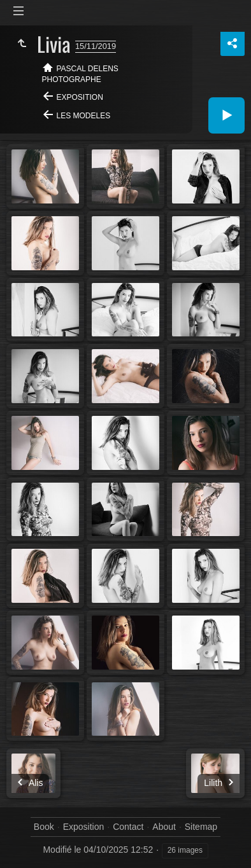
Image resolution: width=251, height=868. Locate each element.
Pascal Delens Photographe (80, 74)
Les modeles (84, 116)
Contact (128, 827)
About (164, 827)
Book (44, 827)
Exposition (80, 97)
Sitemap (201, 827)
